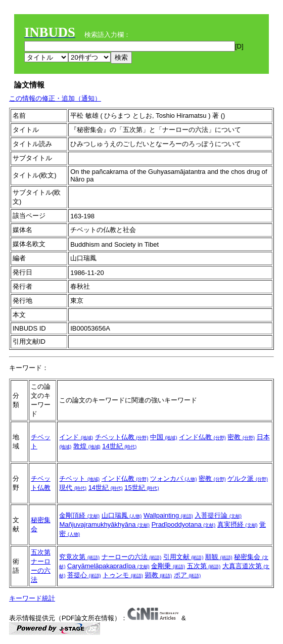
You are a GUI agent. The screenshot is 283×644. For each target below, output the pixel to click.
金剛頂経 (79, 515)
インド (76, 437)
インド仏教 (202, 437)
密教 (241, 437)
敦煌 (87, 446)
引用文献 (183, 557)
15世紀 (141, 488)
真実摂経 (238, 524)
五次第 (41, 552)
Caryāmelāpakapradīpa (108, 566)
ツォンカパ (174, 478)
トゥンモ (123, 575)
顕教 (159, 575)
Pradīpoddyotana (184, 524)
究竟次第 (79, 557)
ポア (187, 575)
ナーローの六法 (41, 570)
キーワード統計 (32, 598)
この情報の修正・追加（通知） (55, 98)
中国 (164, 437)
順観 (219, 557)
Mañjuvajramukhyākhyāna (104, 524)
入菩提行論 (218, 515)
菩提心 (84, 575)
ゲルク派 (248, 478)
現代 (73, 488)
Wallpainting (168, 515)
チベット (79, 478)
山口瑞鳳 (122, 515)
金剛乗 (168, 566)
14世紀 (119, 446)
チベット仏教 (122, 437)
